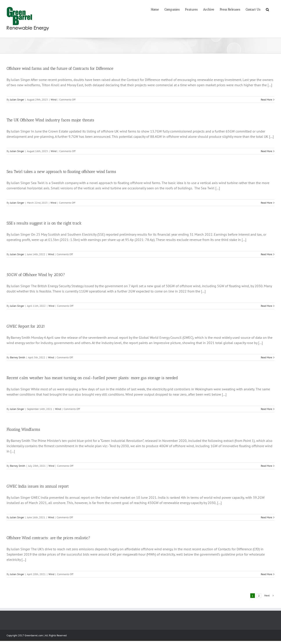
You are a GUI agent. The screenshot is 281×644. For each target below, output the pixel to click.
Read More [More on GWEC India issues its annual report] (267, 517)
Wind (54, 100)
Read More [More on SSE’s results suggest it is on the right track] (267, 254)
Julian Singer (17, 100)
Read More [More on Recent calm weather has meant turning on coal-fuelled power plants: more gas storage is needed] (267, 409)
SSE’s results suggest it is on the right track (44, 223)
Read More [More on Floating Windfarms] (267, 466)
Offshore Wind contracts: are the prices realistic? (48, 538)
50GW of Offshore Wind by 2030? (36, 275)
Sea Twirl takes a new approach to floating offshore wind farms (61, 172)
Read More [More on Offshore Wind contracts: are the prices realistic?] (267, 574)
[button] (267, 9)
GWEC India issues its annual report (38, 486)
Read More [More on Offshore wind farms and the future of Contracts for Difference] (267, 100)
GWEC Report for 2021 (26, 326)
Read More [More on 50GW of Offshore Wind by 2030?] (267, 306)
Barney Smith (18, 357)
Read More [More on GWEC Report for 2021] (267, 357)
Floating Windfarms (23, 429)
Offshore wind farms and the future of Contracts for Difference (60, 68)
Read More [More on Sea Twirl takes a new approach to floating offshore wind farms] (267, 203)
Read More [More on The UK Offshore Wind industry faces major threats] (267, 151)
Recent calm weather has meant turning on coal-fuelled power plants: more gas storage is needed (92, 378)
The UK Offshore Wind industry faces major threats (50, 120)
